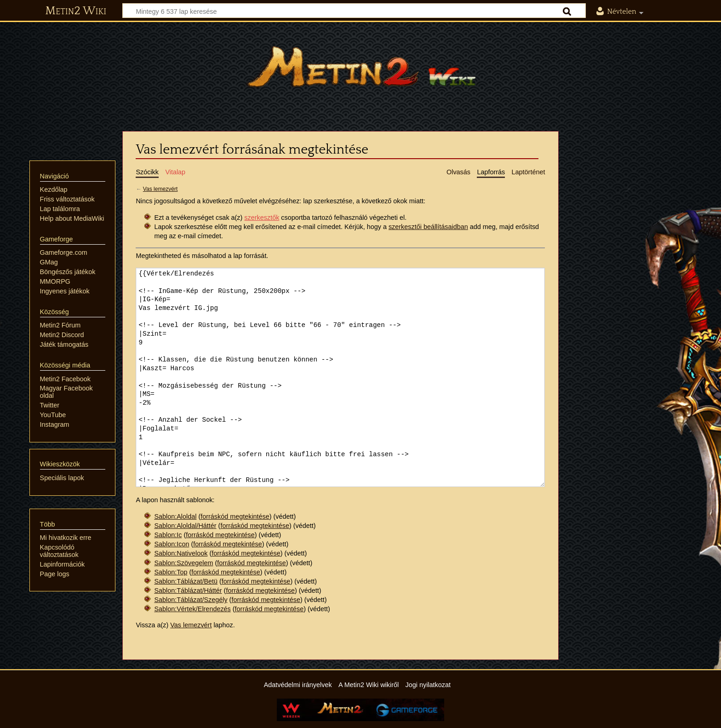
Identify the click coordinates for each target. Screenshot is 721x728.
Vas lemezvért (160, 189)
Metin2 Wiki (76, 11)
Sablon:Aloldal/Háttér (185, 526)
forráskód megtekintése (235, 516)
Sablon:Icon (172, 544)
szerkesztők (262, 218)
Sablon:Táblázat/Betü (186, 581)
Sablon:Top (171, 572)
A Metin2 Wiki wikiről (369, 685)
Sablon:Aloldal (175, 516)
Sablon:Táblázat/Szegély (191, 600)
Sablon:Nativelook (181, 553)
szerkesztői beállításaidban (428, 227)
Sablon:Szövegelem (183, 563)
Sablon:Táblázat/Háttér (188, 590)
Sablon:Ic (168, 535)
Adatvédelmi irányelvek (298, 685)
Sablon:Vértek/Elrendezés (192, 609)
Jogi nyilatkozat (428, 685)
